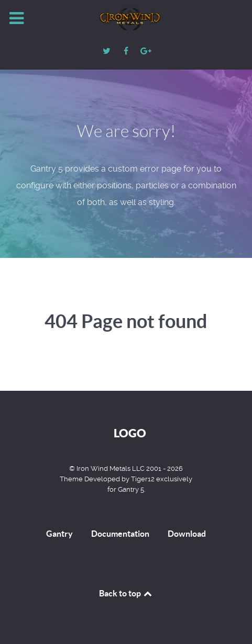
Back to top (126, 593)
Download (187, 534)
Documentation (120, 534)
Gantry (59, 534)
